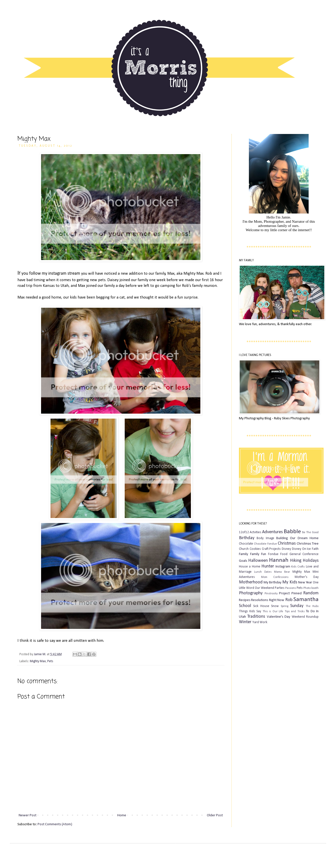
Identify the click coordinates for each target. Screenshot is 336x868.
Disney (286, 549)
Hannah (279, 560)
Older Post (215, 815)
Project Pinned (290, 593)
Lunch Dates (263, 572)
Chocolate (246, 544)
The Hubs (312, 606)
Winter (245, 622)
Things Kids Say (250, 611)
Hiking (296, 561)
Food (284, 554)
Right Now (277, 600)
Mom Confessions (275, 577)
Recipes (245, 600)
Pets (50, 661)
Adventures (272, 532)
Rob (289, 600)
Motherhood (251, 582)
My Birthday (273, 583)
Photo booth (311, 588)
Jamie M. (40, 654)
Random (311, 593)
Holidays (311, 561)
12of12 (244, 532)
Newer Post (28, 815)
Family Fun (258, 554)
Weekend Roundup (305, 617)
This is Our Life (273, 611)
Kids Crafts (298, 567)
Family (244, 554)
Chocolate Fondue (265, 544)
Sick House (261, 606)
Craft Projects (271, 549)
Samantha (306, 600)
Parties (280, 588)
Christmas (287, 543)
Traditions (256, 617)
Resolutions (260, 600)
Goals (243, 561)
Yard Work (260, 622)
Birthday (247, 538)
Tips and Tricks (295, 611)
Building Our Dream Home (297, 538)
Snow (275, 606)
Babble (292, 532)
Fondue (273, 554)
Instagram (283, 567)
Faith (315, 549)
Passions (291, 588)
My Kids (290, 582)
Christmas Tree (308, 544)
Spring (285, 606)
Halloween (258, 561)
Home (122, 815)
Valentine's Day (279, 617)
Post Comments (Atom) (55, 824)
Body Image (265, 538)
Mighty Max (38, 661)
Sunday (297, 606)
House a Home (250, 567)
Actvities (255, 532)
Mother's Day (307, 577)
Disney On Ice (302, 549)
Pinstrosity (271, 594)
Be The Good (310, 532)
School (245, 606)
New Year (305, 583)
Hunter (268, 566)
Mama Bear (282, 572)
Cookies (255, 549)
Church (244, 549)
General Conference (304, 554)
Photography (251, 593)
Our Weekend (264, 588)
